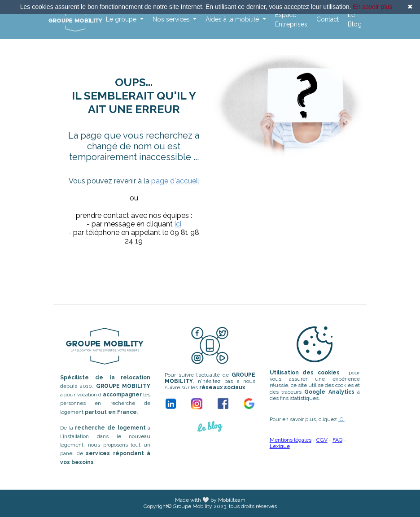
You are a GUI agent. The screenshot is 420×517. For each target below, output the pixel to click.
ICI (341, 419)
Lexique (280, 446)
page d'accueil (175, 181)
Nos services (172, 19)
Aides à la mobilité (233, 19)
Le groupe (122, 19)
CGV (322, 440)
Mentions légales (291, 440)
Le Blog (355, 20)
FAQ (337, 440)
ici (178, 224)
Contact (328, 19)
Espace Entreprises (291, 20)
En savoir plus (372, 7)
